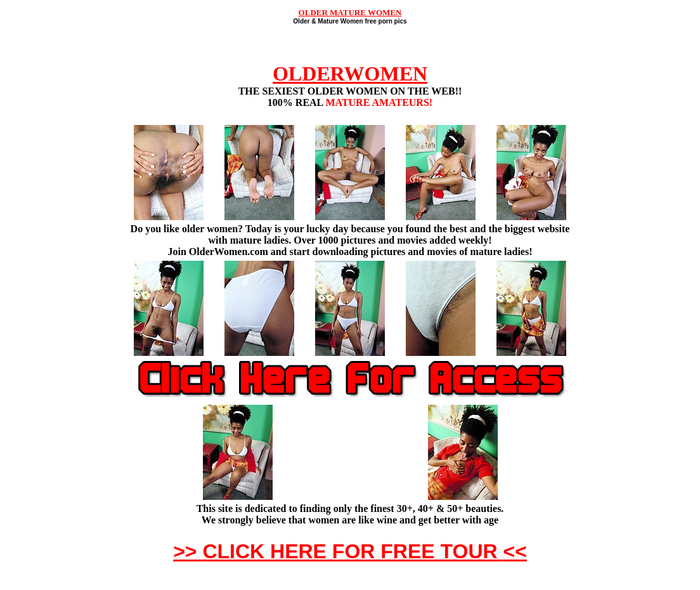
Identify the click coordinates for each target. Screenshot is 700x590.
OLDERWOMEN (350, 74)
